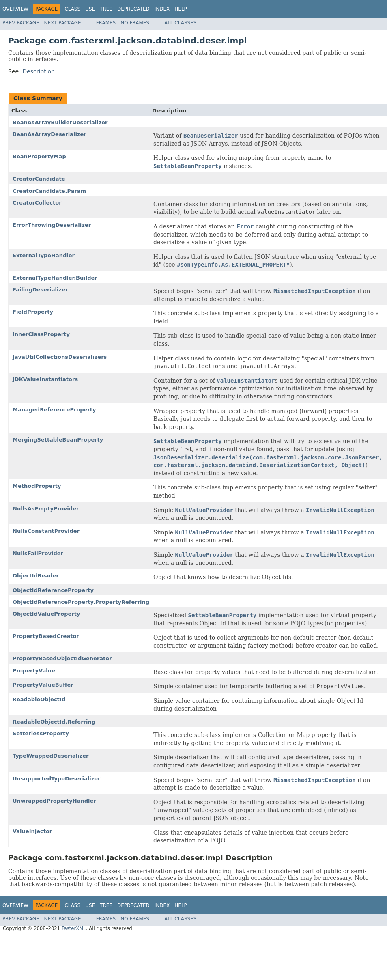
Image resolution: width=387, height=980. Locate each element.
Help (181, 9)
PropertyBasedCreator (46, 636)
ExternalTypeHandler (44, 255)
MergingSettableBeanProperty (58, 440)
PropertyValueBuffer (43, 685)
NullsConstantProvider (46, 531)
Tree (106, 9)
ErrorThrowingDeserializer (52, 225)
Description (39, 71)
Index (162, 9)
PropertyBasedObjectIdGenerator (62, 658)
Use (90, 9)
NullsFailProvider (38, 553)
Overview (15, 9)
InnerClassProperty (41, 334)
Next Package (63, 23)
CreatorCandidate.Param (49, 191)
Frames (106, 23)
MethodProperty (37, 486)
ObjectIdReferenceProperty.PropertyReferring (81, 602)
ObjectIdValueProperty (46, 614)
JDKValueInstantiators (45, 379)
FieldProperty (33, 312)
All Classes (180, 23)
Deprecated (133, 9)
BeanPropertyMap (39, 156)
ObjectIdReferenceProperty (53, 590)
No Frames (135, 23)
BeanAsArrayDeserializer (49, 134)
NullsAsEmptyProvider (46, 509)
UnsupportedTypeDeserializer (57, 779)
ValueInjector (32, 831)
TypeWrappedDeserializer (51, 756)
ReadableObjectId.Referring (54, 722)
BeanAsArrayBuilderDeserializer (60, 122)
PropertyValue (34, 671)
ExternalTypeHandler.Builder (55, 278)
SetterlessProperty (41, 733)
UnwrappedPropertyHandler (54, 801)
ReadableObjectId (39, 699)
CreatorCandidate (39, 179)
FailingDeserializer (40, 290)
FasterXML (74, 928)
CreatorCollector (37, 203)
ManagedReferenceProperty (54, 410)
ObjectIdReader (36, 576)
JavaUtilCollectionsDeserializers (60, 357)
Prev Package (21, 23)
